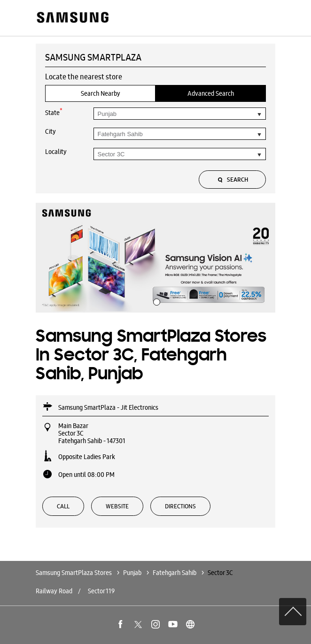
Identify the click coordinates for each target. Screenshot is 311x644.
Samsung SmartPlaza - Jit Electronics (108, 407)
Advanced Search (211, 93)
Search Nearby (101, 93)
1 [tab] (155, 301)
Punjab (132, 573)
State (54, 112)
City (51, 131)
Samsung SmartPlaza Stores (74, 573)
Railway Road (54, 591)
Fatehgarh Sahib (175, 573)
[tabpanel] (155, 258)
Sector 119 (101, 591)
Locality (56, 152)
